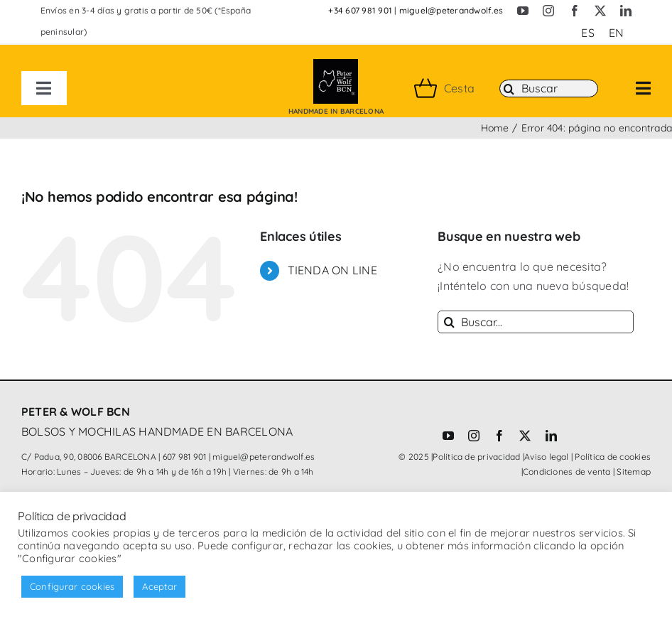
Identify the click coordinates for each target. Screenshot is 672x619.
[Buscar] (548, 89)
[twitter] (600, 11)
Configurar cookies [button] (72, 586)
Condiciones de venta (567, 472)
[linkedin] (626, 11)
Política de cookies (613, 457)
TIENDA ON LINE (332, 270)
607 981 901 (185, 457)
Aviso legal (547, 457)
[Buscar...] (535, 322)
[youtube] (523, 11)
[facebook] (575, 11)
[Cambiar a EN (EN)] (616, 32)
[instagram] (548, 11)
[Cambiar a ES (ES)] (587, 32)
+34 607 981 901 (360, 10)
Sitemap (634, 472)
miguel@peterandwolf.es (451, 10)
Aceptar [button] (159, 586)
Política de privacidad (476, 457)
